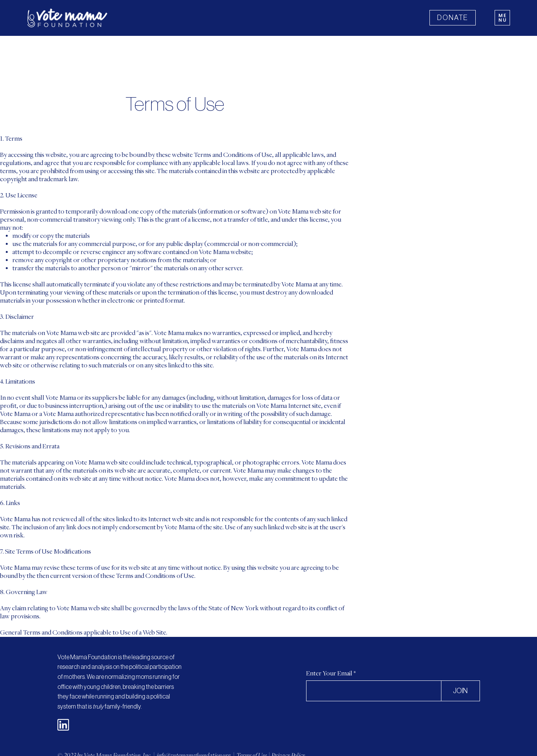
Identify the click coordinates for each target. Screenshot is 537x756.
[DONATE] (453, 18)
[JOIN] (460, 691)
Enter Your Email (329, 674)
